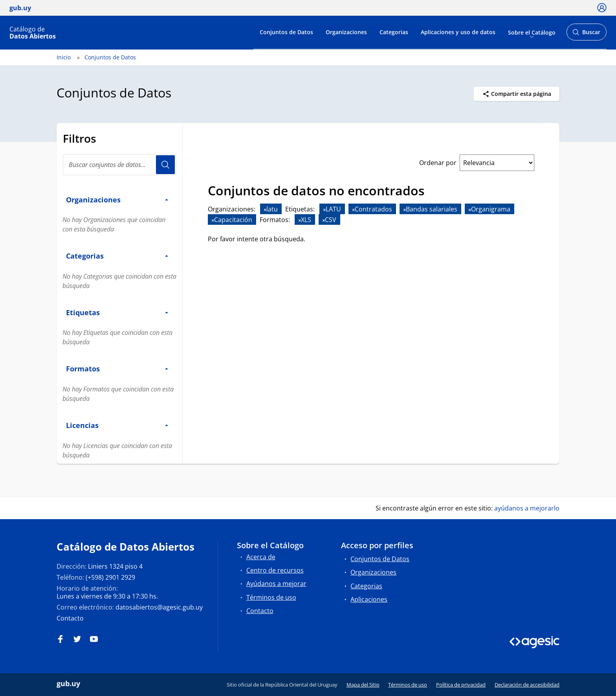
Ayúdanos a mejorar (276, 584)
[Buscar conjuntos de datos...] (119, 165)
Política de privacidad (461, 685)
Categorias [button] (117, 256)
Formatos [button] (117, 368)
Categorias (394, 32)
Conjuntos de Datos (286, 32)
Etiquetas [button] (117, 312)
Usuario (165, 165)
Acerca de (261, 557)
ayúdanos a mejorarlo (527, 508)
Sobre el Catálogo (532, 32)
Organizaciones (346, 32)
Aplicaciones (369, 599)
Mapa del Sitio (363, 685)
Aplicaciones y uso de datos (458, 32)
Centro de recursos (275, 570)
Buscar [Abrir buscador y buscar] (586, 34)
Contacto (70, 618)
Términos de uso (271, 597)
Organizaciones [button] (117, 199)
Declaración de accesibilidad (527, 685)
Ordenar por (438, 163)
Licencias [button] (117, 425)
